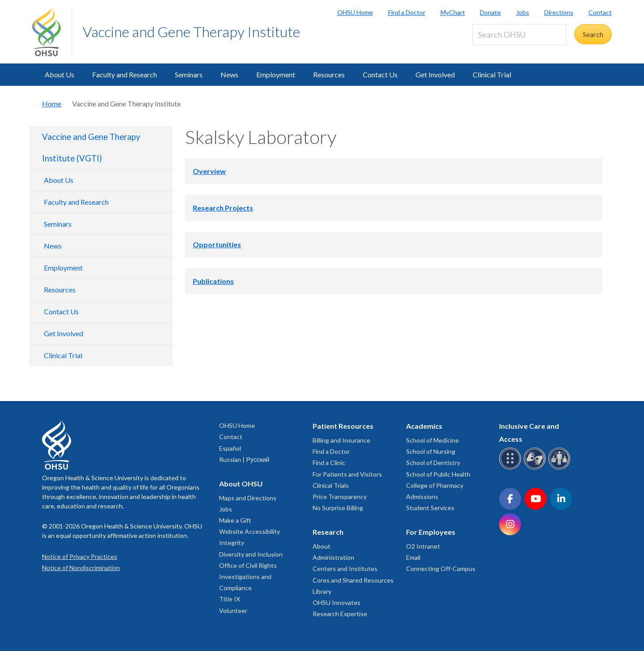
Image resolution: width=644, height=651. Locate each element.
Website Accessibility (250, 531)
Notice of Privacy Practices (80, 556)
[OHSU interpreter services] (561, 468)
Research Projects (223, 208)
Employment (276, 74)
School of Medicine (432, 440)
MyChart (453, 12)
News (229, 74)
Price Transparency (340, 497)
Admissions (422, 497)
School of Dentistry (433, 463)
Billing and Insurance (341, 440)
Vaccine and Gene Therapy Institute (191, 32)
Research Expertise (340, 614)
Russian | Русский (244, 459)
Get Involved (435, 74)
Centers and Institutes (345, 569)
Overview (209, 171)
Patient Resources (343, 426)
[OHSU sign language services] (536, 468)
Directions (559, 12)
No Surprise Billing (338, 508)
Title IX (230, 599)
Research (328, 532)
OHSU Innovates (337, 602)
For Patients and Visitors (347, 474)
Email (413, 557)
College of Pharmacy (435, 485)
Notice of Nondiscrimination (81, 568)
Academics (424, 426)
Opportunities (217, 244)
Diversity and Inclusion (251, 554)
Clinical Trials (331, 485)
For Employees (431, 532)
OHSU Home (355, 12)
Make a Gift (235, 520)
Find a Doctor (407, 12)
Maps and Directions (248, 498)
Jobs (523, 12)
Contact (600, 12)
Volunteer (233, 611)
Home (52, 104)
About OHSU (241, 484)
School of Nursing (431, 451)
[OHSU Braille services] (511, 468)
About (322, 546)
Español (230, 448)
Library (322, 591)
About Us (59, 74)
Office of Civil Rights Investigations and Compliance (248, 577)
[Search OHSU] (519, 35)
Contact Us (380, 74)
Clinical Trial (492, 74)
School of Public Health (438, 474)
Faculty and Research (125, 74)
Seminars (189, 74)
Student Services (430, 508)
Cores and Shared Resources (353, 580)
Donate (490, 12)
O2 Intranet (423, 546)
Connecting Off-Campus (441, 569)
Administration (333, 557)
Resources (329, 74)
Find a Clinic (329, 463)
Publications (213, 281)
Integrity (232, 543)
